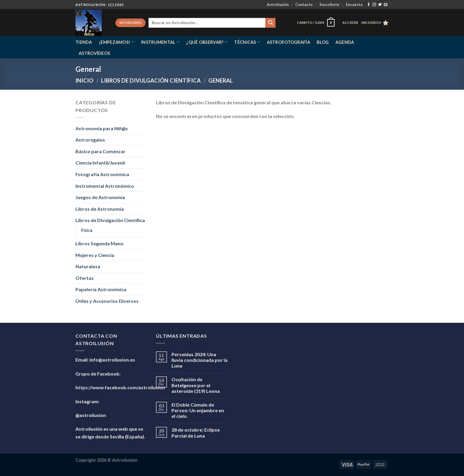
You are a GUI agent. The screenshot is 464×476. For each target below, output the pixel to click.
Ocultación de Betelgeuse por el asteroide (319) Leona (196, 385)
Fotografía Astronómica (102, 174)
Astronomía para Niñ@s (102, 128)
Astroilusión (278, 4)
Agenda (345, 42)
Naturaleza (88, 266)
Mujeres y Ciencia (95, 255)
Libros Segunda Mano (99, 243)
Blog (323, 42)
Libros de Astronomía (100, 209)
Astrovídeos (94, 53)
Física (87, 230)
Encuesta (354, 4)
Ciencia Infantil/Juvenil (100, 163)
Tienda (84, 42)
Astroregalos (90, 140)
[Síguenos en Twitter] (380, 5)
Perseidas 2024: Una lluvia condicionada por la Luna (199, 360)
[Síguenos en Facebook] (369, 5)
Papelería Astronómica (101, 289)
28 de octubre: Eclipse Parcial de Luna (196, 432)
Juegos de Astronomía (100, 197)
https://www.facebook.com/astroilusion (120, 387)
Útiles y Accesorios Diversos (107, 301)
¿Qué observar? (207, 42)
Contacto (304, 4)
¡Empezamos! (117, 42)
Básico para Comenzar (100, 151)
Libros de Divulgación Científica (151, 80)
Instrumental (160, 42)
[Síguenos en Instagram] (374, 5)
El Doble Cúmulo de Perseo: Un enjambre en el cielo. (198, 410)
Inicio (84, 80)
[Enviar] (270, 23)
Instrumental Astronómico (105, 186)
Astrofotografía (289, 42)
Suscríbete (329, 4)
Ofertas (85, 278)
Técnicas (247, 42)
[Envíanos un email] (386, 5)
